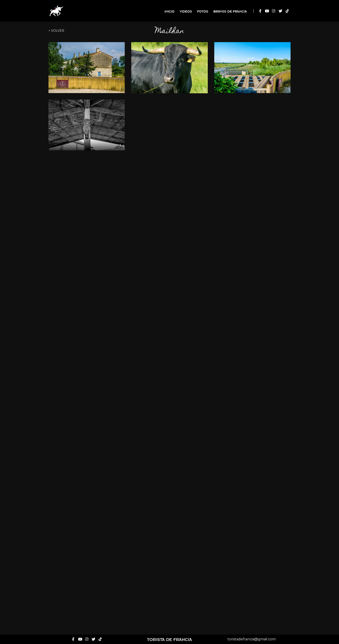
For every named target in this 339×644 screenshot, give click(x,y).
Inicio (169, 11)
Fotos (203, 11)
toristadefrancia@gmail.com (252, 639)
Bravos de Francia (230, 11)
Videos (186, 11)
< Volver (56, 31)
